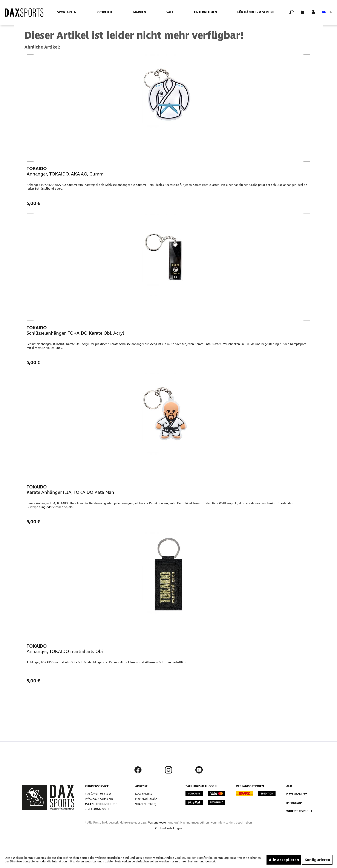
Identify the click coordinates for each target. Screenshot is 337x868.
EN (330, 12)
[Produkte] (105, 12)
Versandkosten (158, 823)
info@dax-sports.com (99, 799)
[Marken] (140, 12)
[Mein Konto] (313, 11)
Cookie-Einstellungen (169, 828)
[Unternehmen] (206, 12)
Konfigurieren (317, 860)
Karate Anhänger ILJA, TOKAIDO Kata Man (70, 492)
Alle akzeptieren (284, 860)
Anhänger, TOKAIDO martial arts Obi (65, 651)
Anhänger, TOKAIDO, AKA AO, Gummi (66, 174)
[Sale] (170, 12)
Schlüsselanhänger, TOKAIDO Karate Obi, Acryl (75, 333)
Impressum (294, 803)
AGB (289, 786)
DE (324, 12)
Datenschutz (297, 794)
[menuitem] (67, 12)
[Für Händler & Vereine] (256, 12)
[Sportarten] (67, 12)
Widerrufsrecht (299, 811)
